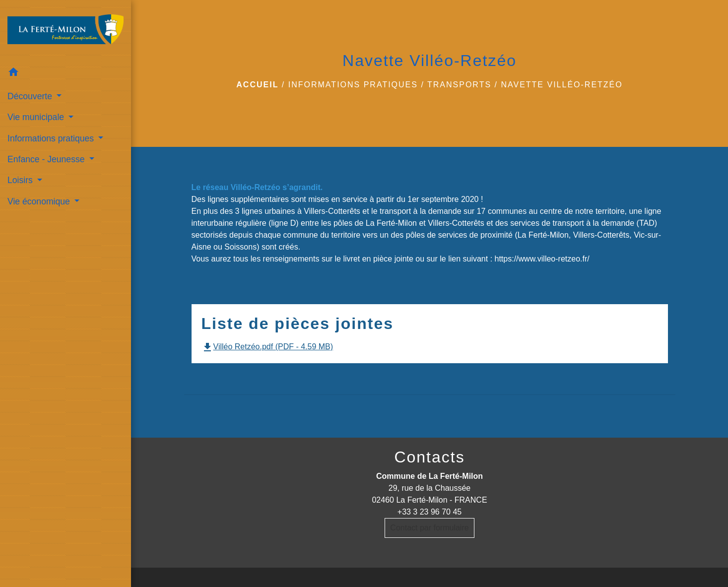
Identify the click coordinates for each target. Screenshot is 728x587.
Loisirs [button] (21, 180)
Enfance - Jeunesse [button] (47, 159)
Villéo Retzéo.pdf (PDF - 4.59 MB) (267, 347)
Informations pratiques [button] (52, 138)
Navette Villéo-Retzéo (562, 85)
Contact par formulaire (429, 528)
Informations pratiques (353, 85)
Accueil (257, 85)
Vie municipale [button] (37, 117)
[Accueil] (66, 31)
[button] (66, 74)
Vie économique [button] (40, 201)
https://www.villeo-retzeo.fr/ (542, 259)
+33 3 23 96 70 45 (430, 512)
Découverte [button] (31, 96)
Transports (459, 85)
